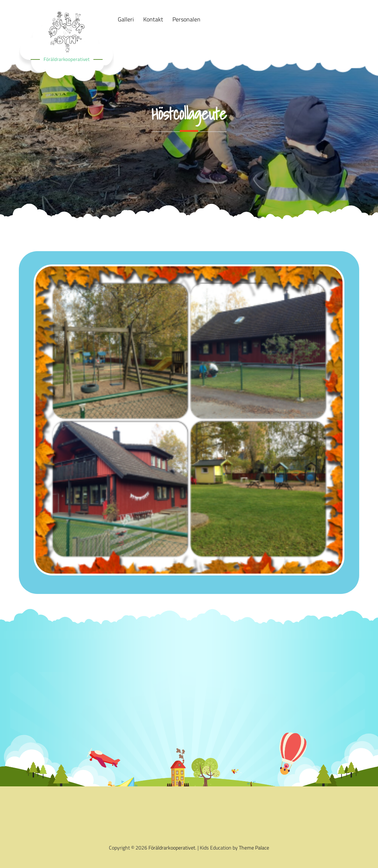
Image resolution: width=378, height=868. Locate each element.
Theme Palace (254, 848)
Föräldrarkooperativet (67, 59)
